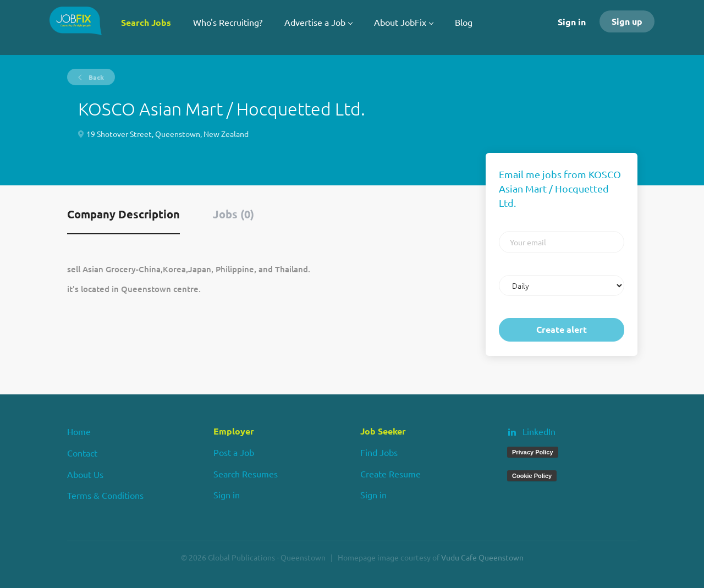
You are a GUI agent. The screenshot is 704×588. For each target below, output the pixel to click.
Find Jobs (379, 452)
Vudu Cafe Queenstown (482, 557)
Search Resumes (246, 474)
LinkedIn (539, 431)
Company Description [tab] (123, 214)
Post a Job (234, 452)
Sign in (572, 22)
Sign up (627, 21)
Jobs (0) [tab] (233, 214)
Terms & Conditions (105, 495)
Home (79, 431)
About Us (85, 474)
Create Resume (391, 474)
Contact (82, 453)
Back (95, 77)
